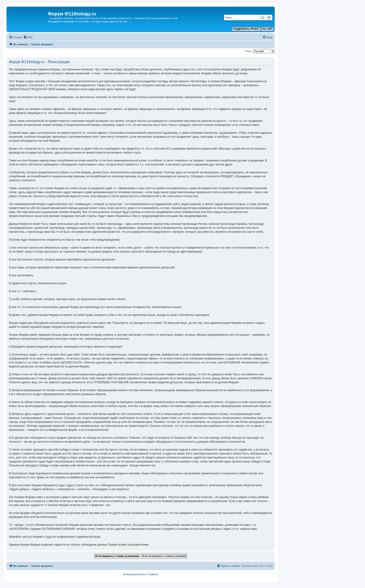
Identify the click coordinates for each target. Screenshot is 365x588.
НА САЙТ (267, 29)
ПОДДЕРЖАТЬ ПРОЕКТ (246, 29)
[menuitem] (28, 37)
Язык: (248, 51)
